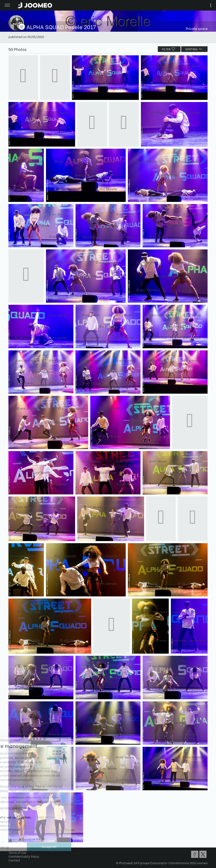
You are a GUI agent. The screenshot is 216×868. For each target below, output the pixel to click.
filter (169, 49)
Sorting (194, 49)
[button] (11, 846)
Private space (197, 28)
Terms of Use (17, 852)
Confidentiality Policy (24, 856)
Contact (14, 860)
